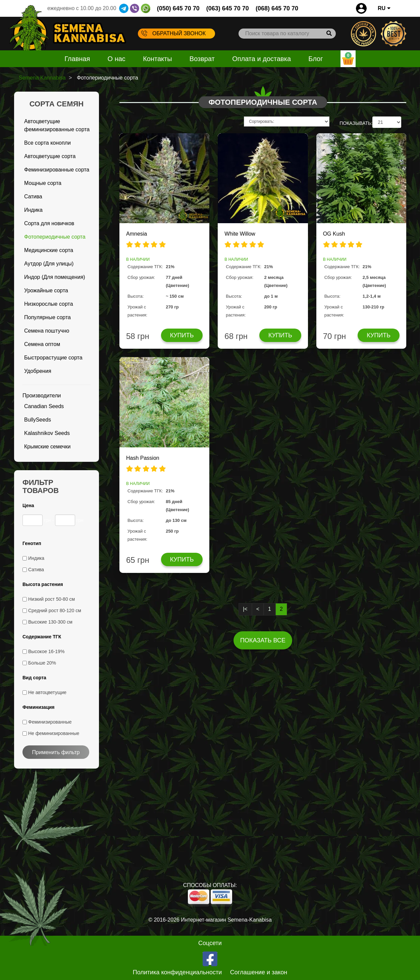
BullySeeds (38, 420)
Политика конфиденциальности (177, 972)
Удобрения (38, 371)
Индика (33, 210)
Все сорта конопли (47, 143)
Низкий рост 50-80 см (51, 599)
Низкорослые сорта (49, 304)
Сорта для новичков (49, 223)
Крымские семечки (47, 447)
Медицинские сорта (49, 250)
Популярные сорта (47, 317)
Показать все (263, 640)
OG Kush (334, 234)
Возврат (202, 59)
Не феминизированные (54, 733)
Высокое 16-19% (46, 651)
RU (384, 8)
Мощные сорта (43, 183)
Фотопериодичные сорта (55, 237)
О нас (117, 59)
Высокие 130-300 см (50, 622)
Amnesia (137, 234)
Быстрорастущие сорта (53, 358)
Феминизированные (50, 722)
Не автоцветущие (47, 692)
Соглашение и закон (259, 972)
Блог (316, 59)
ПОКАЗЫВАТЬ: (356, 123)
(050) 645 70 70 (178, 8)
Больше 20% (42, 663)
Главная (77, 59)
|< (245, 609)
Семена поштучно (47, 331)
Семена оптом (42, 344)
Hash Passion (143, 458)
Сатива (33, 197)
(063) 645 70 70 (228, 8)
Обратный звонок (173, 33)
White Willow (240, 234)
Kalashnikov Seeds (47, 433)
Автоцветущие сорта (50, 156)
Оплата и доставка (261, 59)
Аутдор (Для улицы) (49, 264)
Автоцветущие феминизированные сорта (57, 125)
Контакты (157, 59)
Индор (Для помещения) (55, 277)
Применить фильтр (56, 752)
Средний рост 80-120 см (55, 610)
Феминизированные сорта (57, 170)
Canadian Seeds (44, 406)
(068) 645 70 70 (277, 8)
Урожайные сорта (46, 290)
